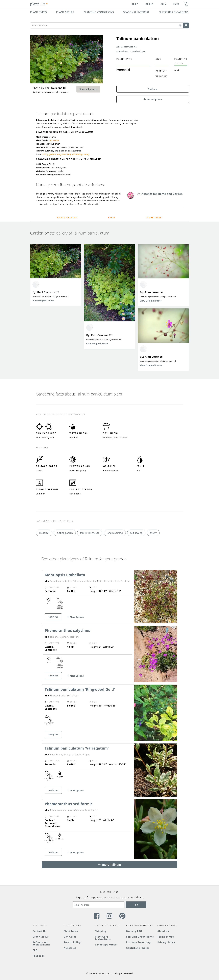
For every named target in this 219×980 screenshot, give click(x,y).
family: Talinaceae (90, 533)
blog (177, 4)
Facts (112, 218)
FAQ (35, 950)
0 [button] (187, 3)
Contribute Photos (138, 948)
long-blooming (64, 154)
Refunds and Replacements (41, 943)
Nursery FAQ (134, 931)
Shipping (101, 931)
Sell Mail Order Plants (140, 937)
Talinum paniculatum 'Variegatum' (77, 748)
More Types (154, 218)
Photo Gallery (67, 218)
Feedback (39, 956)
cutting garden (49, 154)
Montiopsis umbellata (65, 575)
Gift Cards (70, 937)
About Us (163, 931)
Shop (135, 4)
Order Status (41, 937)
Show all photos (88, 89)
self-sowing (77, 154)
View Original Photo (43, 301)
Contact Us (39, 931)
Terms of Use (166, 937)
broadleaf (44, 533)
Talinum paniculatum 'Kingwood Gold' (80, 689)
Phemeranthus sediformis (69, 804)
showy (87, 154)
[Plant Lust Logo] (39, 4)
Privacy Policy (166, 942)
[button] (180, 26)
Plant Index (71, 931)
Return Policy (72, 942)
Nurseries (70, 948)
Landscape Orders (106, 945)
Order (149, 4)
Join (136, 905)
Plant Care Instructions (103, 938)
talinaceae (54, 140)
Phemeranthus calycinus (67, 630)
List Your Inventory (138, 942)
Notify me (153, 89)
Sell (163, 4)
